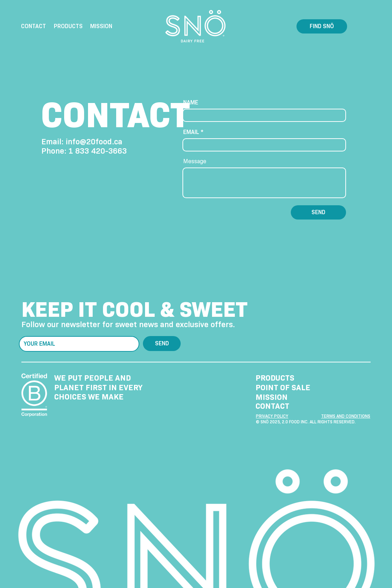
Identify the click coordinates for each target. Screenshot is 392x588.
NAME (191, 103)
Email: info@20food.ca (82, 142)
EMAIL (191, 132)
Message (195, 161)
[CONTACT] (287, 406)
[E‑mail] (77, 344)
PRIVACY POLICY (272, 416)
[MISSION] (287, 397)
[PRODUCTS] (287, 378)
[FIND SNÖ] (322, 26)
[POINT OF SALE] (287, 388)
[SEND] (318, 212)
